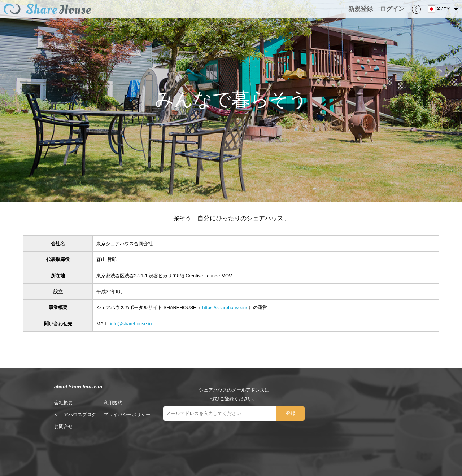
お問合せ (64, 426)
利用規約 (113, 403)
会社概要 (64, 403)
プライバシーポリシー (127, 415)
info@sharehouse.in (131, 324)
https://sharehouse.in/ (225, 307)
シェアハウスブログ (75, 415)
